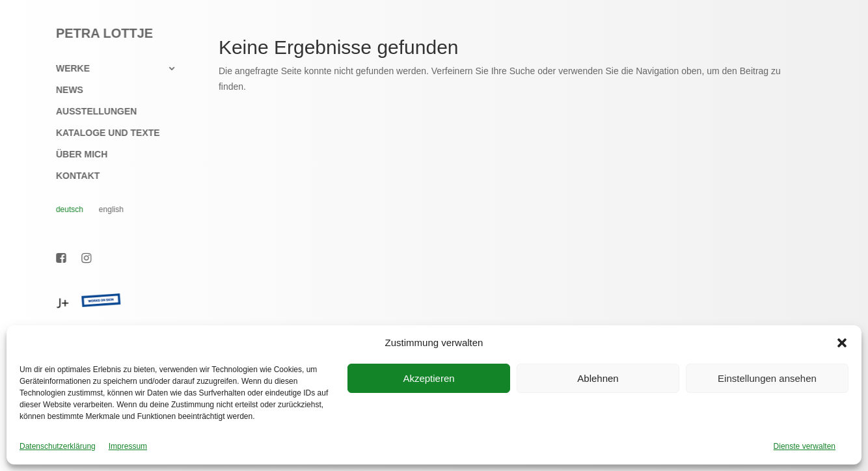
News (62, 90)
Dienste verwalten (805, 446)
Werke (66, 69)
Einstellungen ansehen (767, 378)
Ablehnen (598, 378)
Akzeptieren (428, 378)
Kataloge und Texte (101, 133)
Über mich (75, 155)
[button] (842, 343)
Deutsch (62, 209)
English (104, 209)
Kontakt (71, 176)
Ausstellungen (89, 112)
